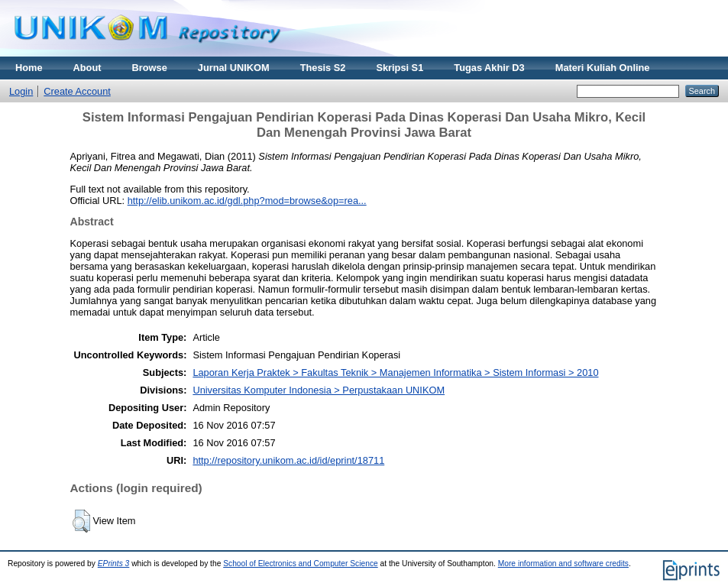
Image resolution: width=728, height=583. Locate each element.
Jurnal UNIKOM (234, 68)
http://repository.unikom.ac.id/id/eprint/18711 (288, 460)
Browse (150, 68)
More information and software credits (563, 564)
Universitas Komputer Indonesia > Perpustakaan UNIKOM (319, 390)
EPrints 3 (114, 564)
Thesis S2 (323, 68)
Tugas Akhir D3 (489, 68)
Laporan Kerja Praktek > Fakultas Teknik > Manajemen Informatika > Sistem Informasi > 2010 (395, 372)
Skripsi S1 (400, 68)
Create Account (77, 91)
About (87, 68)
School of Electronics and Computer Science (301, 564)
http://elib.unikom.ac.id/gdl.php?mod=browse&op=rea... (247, 201)
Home (29, 68)
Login (21, 91)
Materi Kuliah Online (603, 68)
